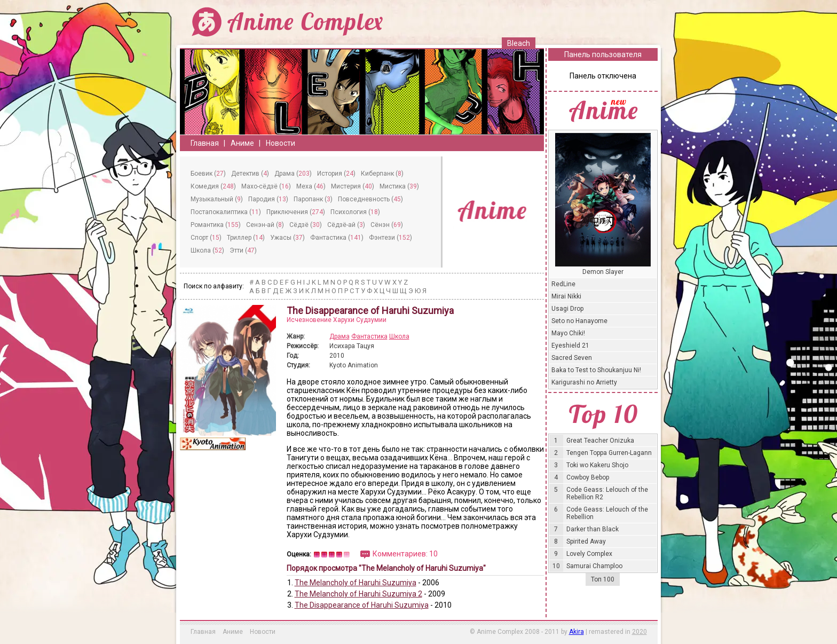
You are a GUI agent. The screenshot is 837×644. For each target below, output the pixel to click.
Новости (281, 143)
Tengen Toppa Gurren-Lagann (609, 453)
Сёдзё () (306, 225)
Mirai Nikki (566, 296)
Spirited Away (586, 541)
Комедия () (213, 186)
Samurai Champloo (594, 566)
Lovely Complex (589, 554)
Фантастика (369, 336)
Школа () (207, 250)
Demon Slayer (603, 272)
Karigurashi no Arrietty (584, 382)
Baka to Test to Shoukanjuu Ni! (596, 370)
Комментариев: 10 (405, 554)
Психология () (355, 212)
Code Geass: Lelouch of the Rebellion (607, 513)
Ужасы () (287, 238)
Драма (339, 336)
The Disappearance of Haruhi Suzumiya (362, 605)
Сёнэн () (387, 225)
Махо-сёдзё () (266, 186)
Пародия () (268, 199)
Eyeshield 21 (570, 345)
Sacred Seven (572, 358)
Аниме (242, 143)
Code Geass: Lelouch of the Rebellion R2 (607, 493)
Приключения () (296, 212)
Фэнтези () (390, 238)
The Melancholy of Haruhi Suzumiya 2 (358, 594)
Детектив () (250, 174)
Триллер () (246, 238)
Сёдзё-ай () (346, 225)
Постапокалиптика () (226, 212)
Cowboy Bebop (588, 477)
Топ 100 (603, 579)
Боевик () (208, 174)
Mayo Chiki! (568, 333)
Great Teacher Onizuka (600, 441)
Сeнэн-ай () (265, 225)
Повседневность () (370, 199)
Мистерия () (353, 186)
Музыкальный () (217, 199)
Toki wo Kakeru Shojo (597, 465)
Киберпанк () (382, 174)
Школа (399, 336)
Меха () (311, 186)
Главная (205, 143)
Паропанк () (313, 199)
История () (336, 174)
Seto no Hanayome (579, 321)
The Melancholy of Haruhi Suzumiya (356, 583)
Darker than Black (593, 529)
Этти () (243, 250)
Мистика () (399, 186)
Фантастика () (337, 238)
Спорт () (206, 238)
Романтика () (216, 225)
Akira (577, 632)
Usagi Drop (567, 309)
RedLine (563, 284)
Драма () (293, 174)
